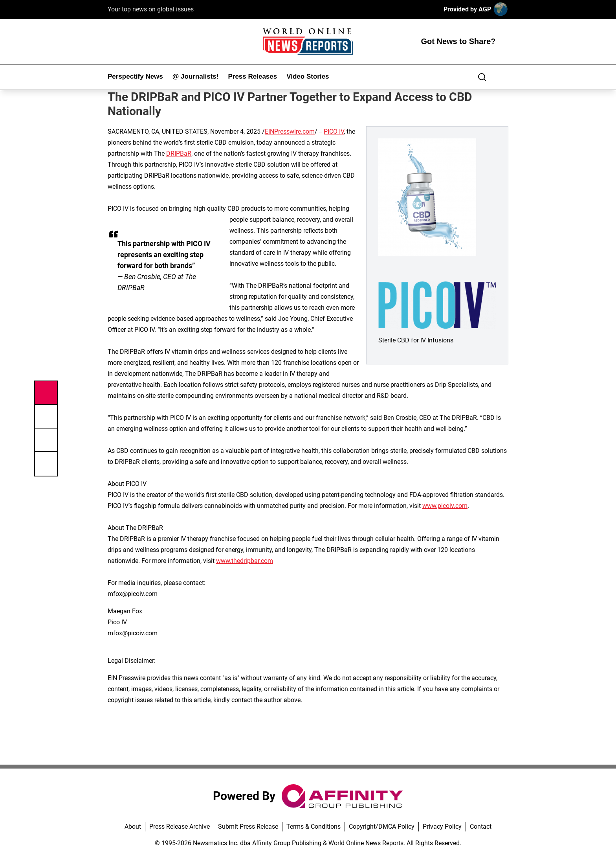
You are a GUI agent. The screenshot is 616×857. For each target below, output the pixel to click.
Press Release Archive (180, 827)
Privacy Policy (442, 827)
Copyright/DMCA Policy (382, 827)
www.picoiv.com (445, 506)
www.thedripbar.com (245, 561)
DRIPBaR (179, 154)
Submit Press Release (248, 827)
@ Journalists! (196, 76)
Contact (481, 827)
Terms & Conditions (313, 827)
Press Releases (252, 76)
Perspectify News (135, 76)
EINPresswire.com (290, 131)
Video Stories (308, 76)
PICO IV (334, 131)
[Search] (482, 77)
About (133, 827)
